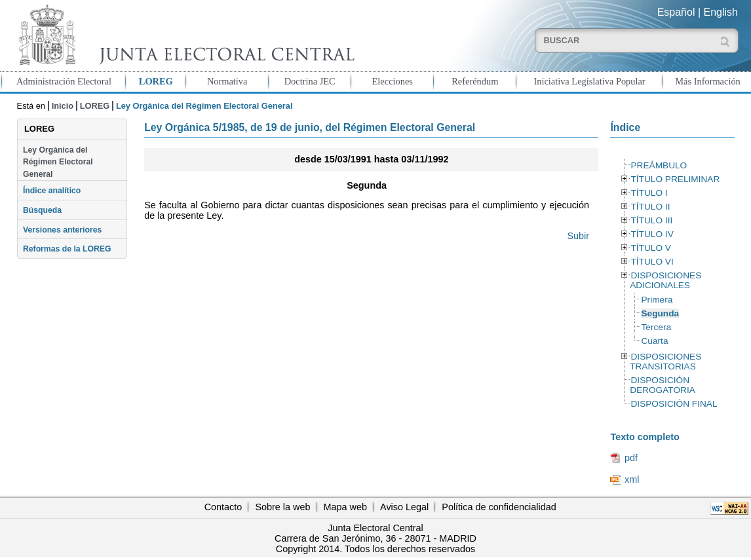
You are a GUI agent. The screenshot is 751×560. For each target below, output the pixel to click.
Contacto (223, 507)
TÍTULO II (650, 207)
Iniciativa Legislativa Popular (589, 81)
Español (676, 12)
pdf (631, 458)
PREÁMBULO (659, 165)
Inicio (63, 106)
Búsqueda (42, 210)
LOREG (156, 81)
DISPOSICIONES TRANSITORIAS (665, 362)
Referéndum (475, 81)
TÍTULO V (650, 248)
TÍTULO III (651, 220)
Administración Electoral (64, 81)
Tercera (656, 327)
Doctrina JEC (310, 81)
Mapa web (345, 507)
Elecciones (393, 81)
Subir (578, 236)
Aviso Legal (404, 507)
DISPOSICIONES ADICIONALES (665, 280)
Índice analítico (52, 191)
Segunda (660, 313)
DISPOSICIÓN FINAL (674, 404)
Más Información (708, 81)
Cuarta (654, 341)
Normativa (227, 81)
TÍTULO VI (652, 262)
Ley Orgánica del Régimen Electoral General (58, 162)
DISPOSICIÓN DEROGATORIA (663, 385)
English (721, 12)
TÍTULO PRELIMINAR (675, 179)
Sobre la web (282, 507)
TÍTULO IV (652, 234)
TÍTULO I (649, 193)
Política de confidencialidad (499, 507)
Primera (657, 300)
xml (632, 479)
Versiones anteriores (62, 230)
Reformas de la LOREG (67, 249)
